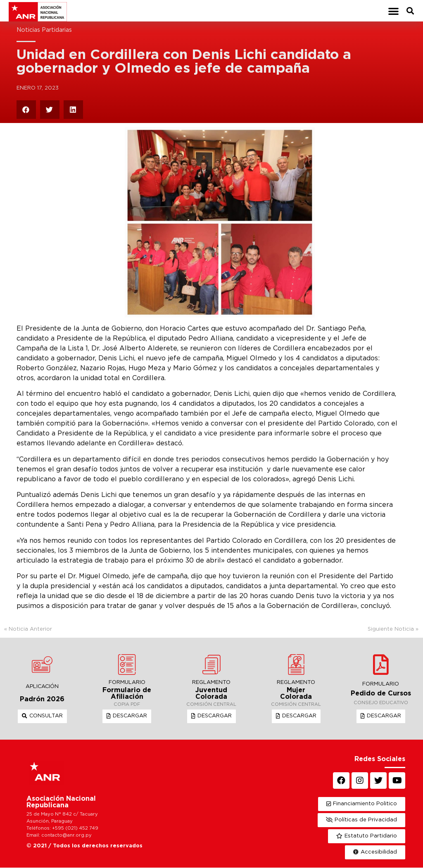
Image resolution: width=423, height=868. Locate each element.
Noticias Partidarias (44, 30)
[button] (393, 11)
